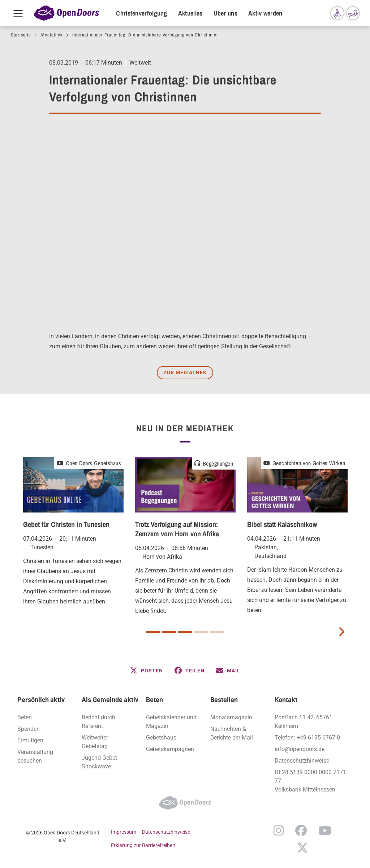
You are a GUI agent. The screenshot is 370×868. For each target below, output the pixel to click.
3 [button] (185, 632)
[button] (147, 671)
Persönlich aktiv (41, 700)
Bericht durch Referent (98, 722)
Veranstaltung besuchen (35, 756)
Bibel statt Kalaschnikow (282, 524)
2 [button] (169, 632)
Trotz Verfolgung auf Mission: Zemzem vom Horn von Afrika (177, 529)
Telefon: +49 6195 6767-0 (307, 738)
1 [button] (153, 632)
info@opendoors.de (300, 749)
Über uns (225, 13)
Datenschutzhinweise (302, 761)
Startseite (21, 35)
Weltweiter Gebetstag (95, 742)
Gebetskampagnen (170, 749)
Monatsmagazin (231, 717)
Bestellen (224, 700)
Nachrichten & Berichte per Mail (232, 733)
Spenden (29, 729)
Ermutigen (30, 740)
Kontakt (286, 700)
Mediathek (52, 35)
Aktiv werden (265, 13)
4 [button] (201, 632)
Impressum (124, 832)
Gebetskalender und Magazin (171, 722)
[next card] (341, 631)
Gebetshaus (161, 738)
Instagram (279, 830)
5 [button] (217, 632)
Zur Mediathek (185, 372)
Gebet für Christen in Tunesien (66, 524)
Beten (25, 717)
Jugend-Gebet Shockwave (99, 762)
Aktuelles (190, 13)
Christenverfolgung (141, 13)
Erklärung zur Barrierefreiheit (143, 845)
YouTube (325, 830)
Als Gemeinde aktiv (110, 700)
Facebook (301, 830)
